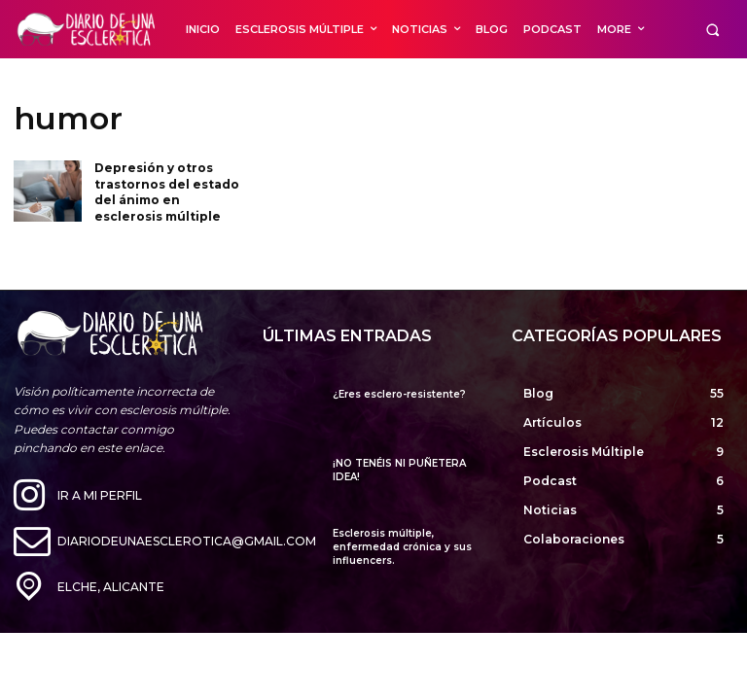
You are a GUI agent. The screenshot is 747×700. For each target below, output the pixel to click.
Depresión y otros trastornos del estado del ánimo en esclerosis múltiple (167, 192)
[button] (712, 30)
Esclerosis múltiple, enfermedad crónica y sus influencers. (402, 547)
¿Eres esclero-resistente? (399, 394)
